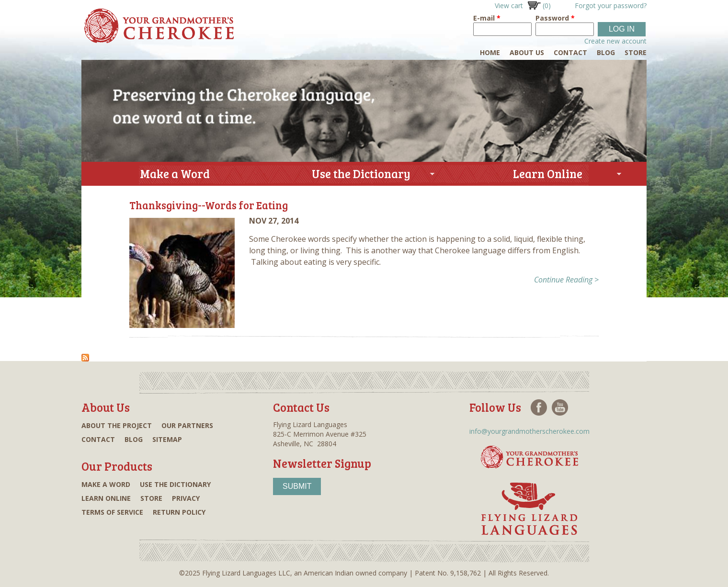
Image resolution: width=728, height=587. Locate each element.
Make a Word (175, 174)
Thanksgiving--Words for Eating (209, 205)
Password (555, 18)
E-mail (487, 18)
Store (636, 52)
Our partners (187, 425)
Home (490, 52)
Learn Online (543, 175)
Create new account (615, 41)
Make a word (106, 484)
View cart (523, 6)
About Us (527, 52)
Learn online (106, 498)
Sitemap (167, 439)
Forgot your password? (611, 6)
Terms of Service (112, 512)
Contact (570, 52)
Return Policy (179, 512)
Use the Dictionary (357, 175)
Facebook (539, 407)
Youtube (560, 407)
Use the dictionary (175, 484)
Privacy (186, 498)
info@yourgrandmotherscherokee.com (529, 431)
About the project (117, 425)
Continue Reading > (566, 280)
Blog (606, 52)
